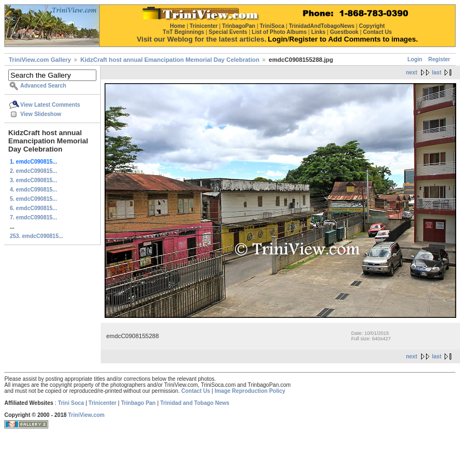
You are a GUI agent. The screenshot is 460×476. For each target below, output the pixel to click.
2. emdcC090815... (33, 171)
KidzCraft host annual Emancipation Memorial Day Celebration (170, 60)
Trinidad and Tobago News (195, 403)
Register (439, 59)
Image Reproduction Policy (250, 391)
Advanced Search (43, 86)
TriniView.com (86, 415)
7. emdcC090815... (33, 217)
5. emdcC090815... (33, 199)
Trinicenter (103, 403)
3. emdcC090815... (33, 180)
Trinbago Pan (138, 403)
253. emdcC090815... (36, 236)
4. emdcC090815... (33, 190)
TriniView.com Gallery (40, 60)
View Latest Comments (50, 105)
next (412, 72)
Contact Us (196, 391)
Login (415, 59)
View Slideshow (41, 114)
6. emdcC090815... (33, 208)
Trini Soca (71, 403)
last (437, 72)
